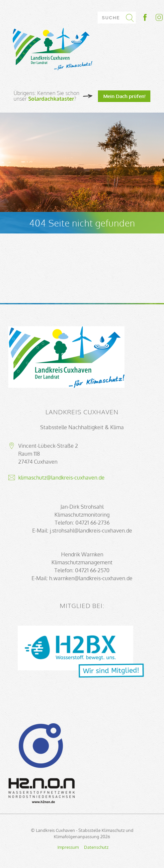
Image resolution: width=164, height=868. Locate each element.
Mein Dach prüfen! (124, 96)
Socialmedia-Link (152, 17)
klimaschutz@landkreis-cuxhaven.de (61, 478)
